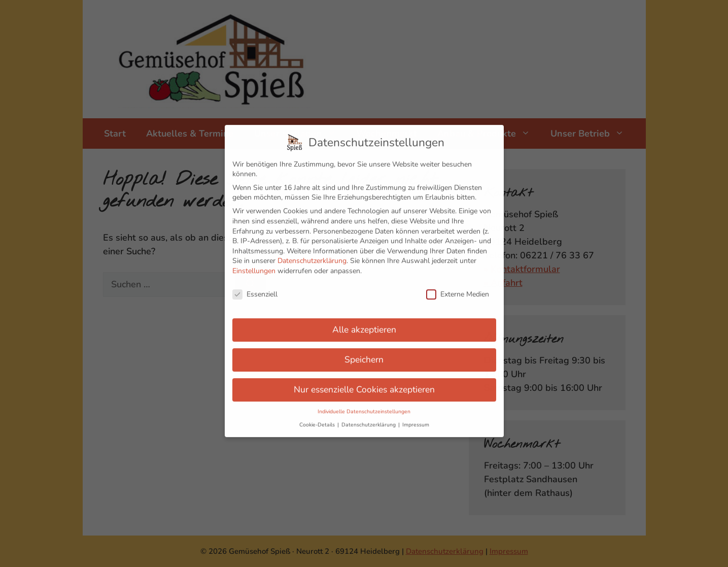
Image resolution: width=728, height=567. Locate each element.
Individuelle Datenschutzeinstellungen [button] (364, 405)
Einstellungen (254, 264)
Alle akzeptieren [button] (364, 323)
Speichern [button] (364, 353)
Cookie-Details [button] (318, 418)
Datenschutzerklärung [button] (369, 418)
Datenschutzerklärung (312, 255)
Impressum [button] (416, 418)
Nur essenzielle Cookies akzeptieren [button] (364, 383)
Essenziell (255, 288)
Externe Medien (458, 288)
